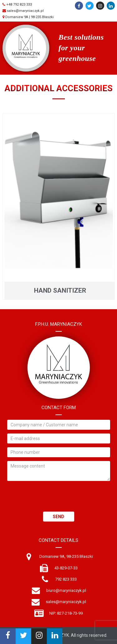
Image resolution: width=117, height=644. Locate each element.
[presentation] (55, 499)
